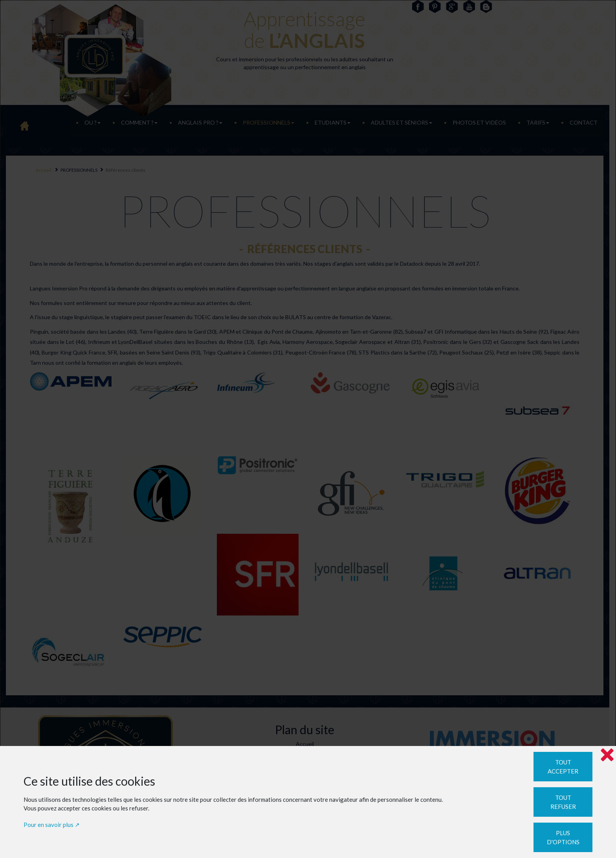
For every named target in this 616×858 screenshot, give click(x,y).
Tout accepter (563, 767)
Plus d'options (563, 837)
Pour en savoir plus (49, 825)
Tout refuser (563, 802)
